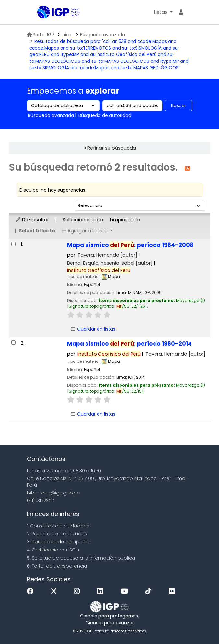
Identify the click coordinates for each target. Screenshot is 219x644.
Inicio (67, 35)
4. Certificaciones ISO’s (53, 550)
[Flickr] (173, 591)
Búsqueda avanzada (103, 35)
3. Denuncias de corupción (58, 542)
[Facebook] (32, 591)
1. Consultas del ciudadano (58, 526)
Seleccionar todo (83, 220)
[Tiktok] (150, 591)
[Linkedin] (102, 591)
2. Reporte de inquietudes (57, 534)
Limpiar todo (125, 220)
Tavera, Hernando (107, 255)
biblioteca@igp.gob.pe (53, 493)
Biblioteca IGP (40, 13)
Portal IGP (40, 35)
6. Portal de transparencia (57, 566)
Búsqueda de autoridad (105, 115)
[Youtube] (126, 591)
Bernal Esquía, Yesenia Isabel (110, 263)
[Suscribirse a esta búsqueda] (187, 168)
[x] (55, 591)
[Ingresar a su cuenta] (181, 12)
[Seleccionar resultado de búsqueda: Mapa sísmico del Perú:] (13, 244)
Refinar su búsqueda (112, 148)
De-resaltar (32, 220)
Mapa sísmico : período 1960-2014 (129, 344)
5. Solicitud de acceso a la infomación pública (81, 558)
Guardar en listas (93, 329)
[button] (163, 12)
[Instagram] (78, 591)
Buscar (179, 105)
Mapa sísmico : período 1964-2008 (130, 245)
